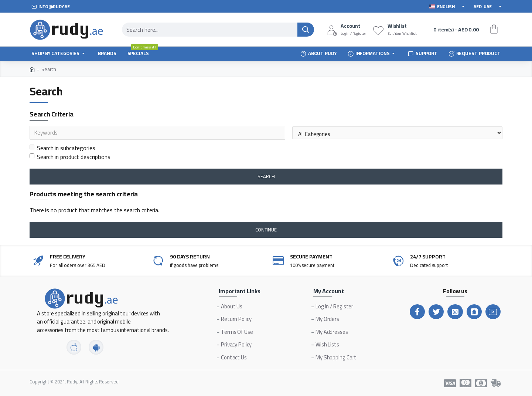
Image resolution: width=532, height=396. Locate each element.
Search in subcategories (62, 148)
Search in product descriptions (70, 157)
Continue (266, 230)
